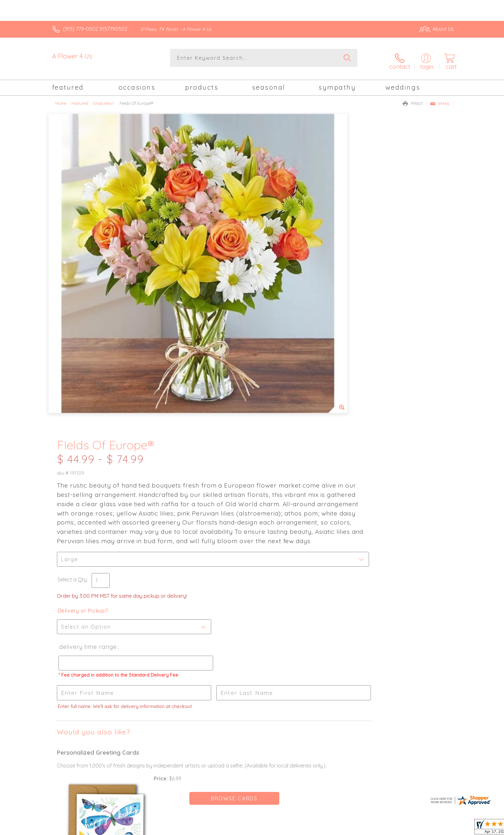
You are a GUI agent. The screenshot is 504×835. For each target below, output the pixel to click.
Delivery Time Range (282, 354)
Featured (80, 98)
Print (413, 98)
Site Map (437, 829)
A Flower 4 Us (72, 56)
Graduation (104, 98)
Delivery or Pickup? (278, 318)
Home (61, 98)
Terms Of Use (313, 829)
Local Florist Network (397, 829)
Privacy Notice (351, 829)
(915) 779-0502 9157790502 (95, 29)
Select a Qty (267, 287)
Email (440, 98)
